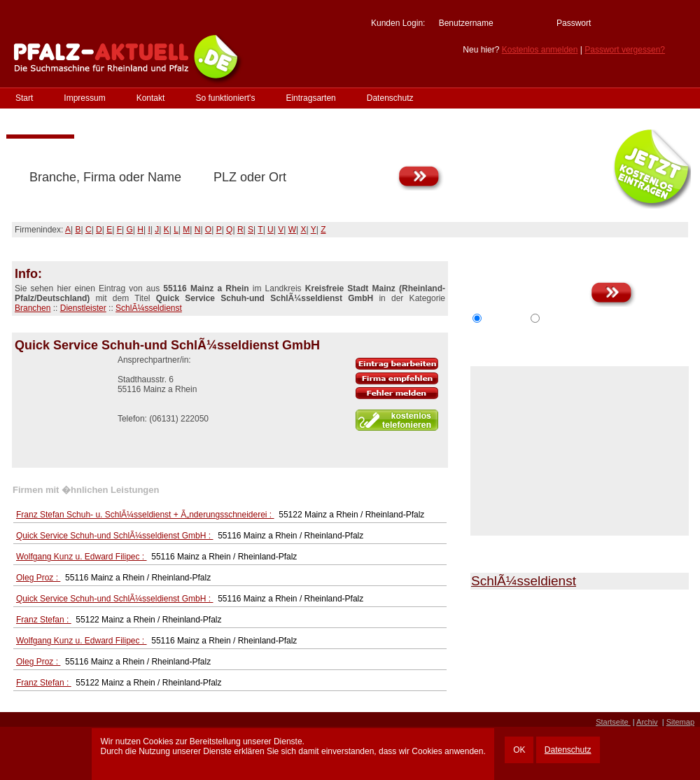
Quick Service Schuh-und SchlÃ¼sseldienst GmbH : (114, 536)
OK (519, 750)
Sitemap (680, 722)
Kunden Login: (398, 23)
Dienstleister (83, 308)
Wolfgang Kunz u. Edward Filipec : (82, 557)
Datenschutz (568, 750)
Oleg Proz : (38, 578)
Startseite (613, 722)
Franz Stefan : (44, 620)
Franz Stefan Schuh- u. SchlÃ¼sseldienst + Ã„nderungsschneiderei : (145, 515)
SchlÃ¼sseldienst (149, 308)
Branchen (33, 308)
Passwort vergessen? (625, 50)
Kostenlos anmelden (540, 50)
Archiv (647, 722)
